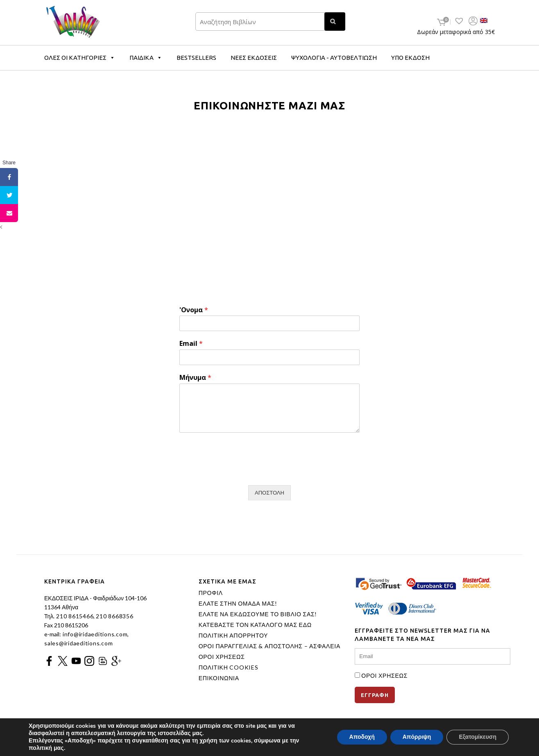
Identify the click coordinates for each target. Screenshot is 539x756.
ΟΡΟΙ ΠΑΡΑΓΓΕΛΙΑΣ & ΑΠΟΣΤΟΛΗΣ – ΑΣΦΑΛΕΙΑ (269, 646)
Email (191, 344)
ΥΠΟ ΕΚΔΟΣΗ (410, 58)
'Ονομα (194, 310)
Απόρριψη (417, 737)
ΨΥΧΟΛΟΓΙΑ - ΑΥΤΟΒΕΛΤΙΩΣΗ (334, 58)
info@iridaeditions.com (94, 634)
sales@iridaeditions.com (78, 643)
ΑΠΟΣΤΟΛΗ (269, 493)
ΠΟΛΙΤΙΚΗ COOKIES (229, 667)
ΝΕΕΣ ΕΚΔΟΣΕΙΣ (254, 58)
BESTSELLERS (196, 58)
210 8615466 (74, 616)
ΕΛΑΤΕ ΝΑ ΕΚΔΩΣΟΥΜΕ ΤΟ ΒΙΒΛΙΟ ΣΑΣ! (258, 614)
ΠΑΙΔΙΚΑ (146, 58)
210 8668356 (114, 616)
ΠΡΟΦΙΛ (211, 593)
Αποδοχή (362, 737)
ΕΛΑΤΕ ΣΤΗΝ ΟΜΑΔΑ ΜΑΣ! (238, 604)
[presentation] (242, 472)
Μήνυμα (195, 378)
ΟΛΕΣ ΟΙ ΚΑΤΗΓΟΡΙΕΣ (80, 58)
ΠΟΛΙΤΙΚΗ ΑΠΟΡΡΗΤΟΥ (233, 636)
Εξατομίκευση (478, 737)
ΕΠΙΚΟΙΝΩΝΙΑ (219, 678)
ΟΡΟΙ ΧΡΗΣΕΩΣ (222, 657)
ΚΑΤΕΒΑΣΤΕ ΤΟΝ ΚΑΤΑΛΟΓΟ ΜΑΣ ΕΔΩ (255, 625)
